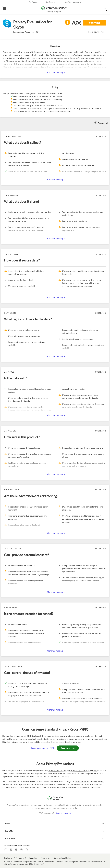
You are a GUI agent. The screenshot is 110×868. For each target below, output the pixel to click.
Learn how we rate (96, 32)
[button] (105, 9)
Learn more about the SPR (43, 748)
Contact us (8, 858)
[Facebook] (6, 850)
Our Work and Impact (73, 2)
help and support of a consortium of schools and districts (72, 770)
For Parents (33, 2)
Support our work (63, 813)
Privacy (19, 858)
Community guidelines (63, 858)
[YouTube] (21, 850)
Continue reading (55, 73)
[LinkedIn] (27, 850)
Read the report (68, 748)
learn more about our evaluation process (39, 787)
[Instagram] (16, 850)
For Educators (51, 2)
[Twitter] (11, 850)
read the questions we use (86, 781)
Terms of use (46, 858)
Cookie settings (31, 858)
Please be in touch (65, 787)
